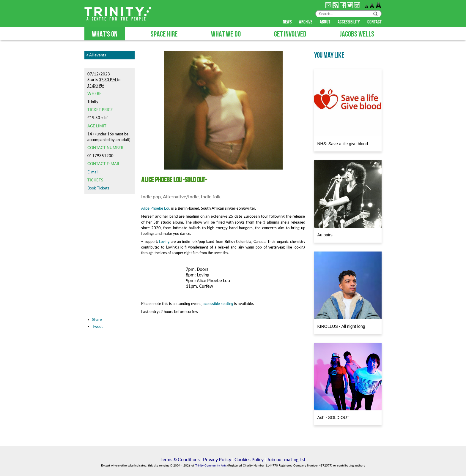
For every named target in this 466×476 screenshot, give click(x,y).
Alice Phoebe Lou (156, 208)
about (325, 22)
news (288, 22)
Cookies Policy (249, 459)
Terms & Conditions (180, 459)
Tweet (97, 326)
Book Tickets (98, 188)
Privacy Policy (217, 459)
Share (97, 320)
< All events (96, 55)
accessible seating (218, 303)
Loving (164, 242)
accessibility (349, 22)
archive (306, 22)
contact (374, 22)
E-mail (93, 172)
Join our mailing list (286, 459)
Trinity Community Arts (211, 465)
